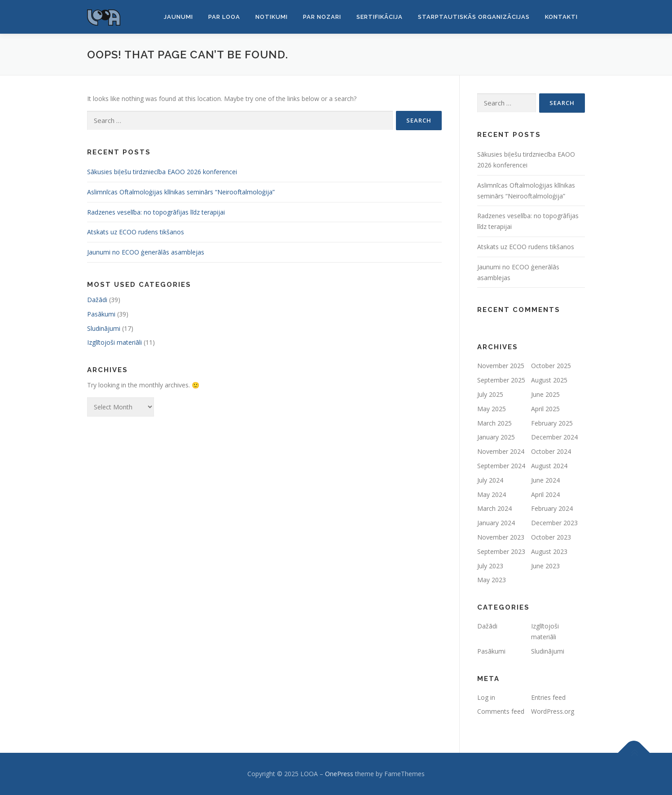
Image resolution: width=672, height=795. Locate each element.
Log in (486, 697)
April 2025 (545, 409)
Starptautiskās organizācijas (474, 17)
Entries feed (548, 697)
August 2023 (549, 551)
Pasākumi (101, 314)
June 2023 (545, 566)
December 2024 (554, 437)
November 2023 (501, 537)
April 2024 (545, 494)
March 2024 (494, 508)
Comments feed (501, 711)
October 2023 (551, 537)
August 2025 (549, 380)
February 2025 (552, 423)
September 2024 (501, 466)
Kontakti (561, 17)
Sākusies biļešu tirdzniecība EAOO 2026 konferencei (162, 172)
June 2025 (545, 394)
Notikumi (272, 17)
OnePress (339, 774)
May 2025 (492, 409)
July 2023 (490, 566)
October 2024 (551, 451)
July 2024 (490, 480)
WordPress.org (553, 711)
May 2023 (492, 580)
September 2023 (501, 551)
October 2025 (551, 366)
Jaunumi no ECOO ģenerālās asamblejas (146, 252)
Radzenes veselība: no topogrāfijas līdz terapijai (156, 212)
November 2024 (501, 451)
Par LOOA (224, 17)
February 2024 (552, 508)
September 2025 (501, 380)
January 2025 (496, 437)
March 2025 (494, 423)
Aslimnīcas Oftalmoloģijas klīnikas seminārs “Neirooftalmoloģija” (181, 192)
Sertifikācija (380, 17)
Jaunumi (178, 17)
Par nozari (322, 17)
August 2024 (549, 466)
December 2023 (554, 523)
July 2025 (490, 394)
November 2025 (501, 366)
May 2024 (492, 494)
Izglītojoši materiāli (114, 342)
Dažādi (97, 300)
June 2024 (545, 480)
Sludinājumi (104, 328)
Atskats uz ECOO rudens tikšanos (136, 232)
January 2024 (496, 523)
